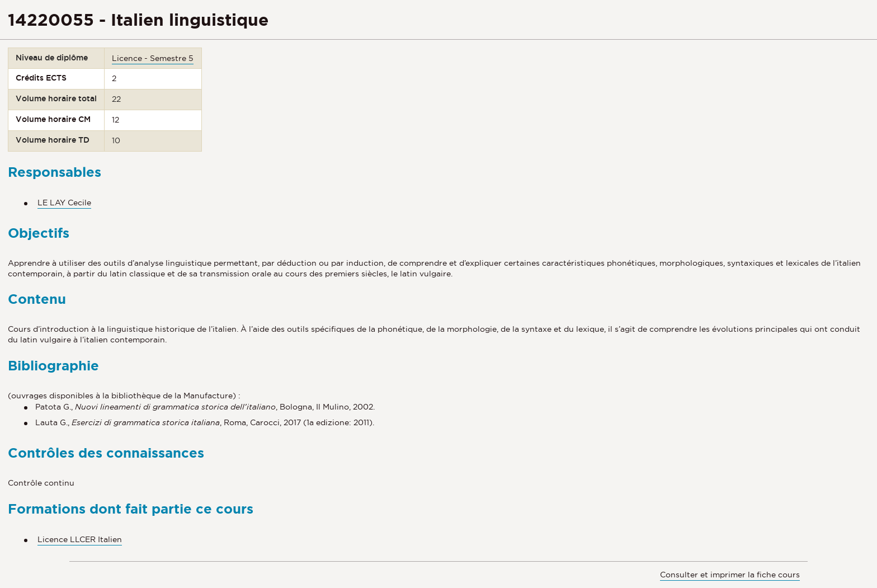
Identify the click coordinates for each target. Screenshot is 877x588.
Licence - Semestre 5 (153, 58)
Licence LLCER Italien (80, 539)
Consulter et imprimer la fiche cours (730, 575)
